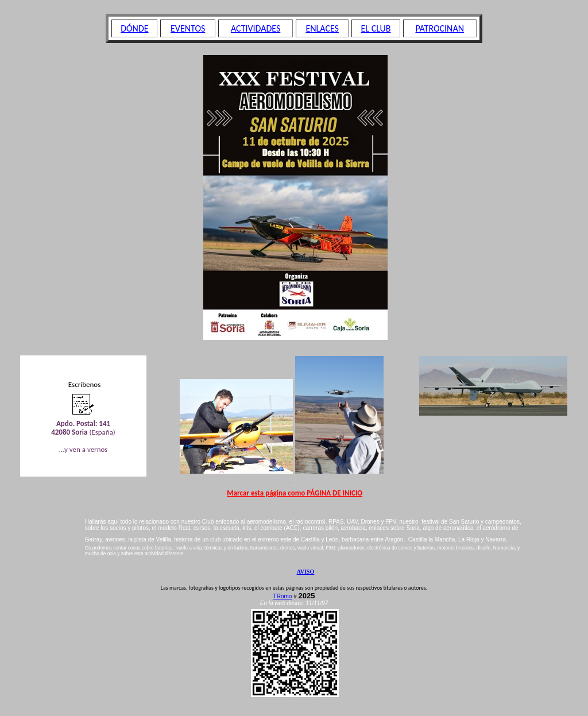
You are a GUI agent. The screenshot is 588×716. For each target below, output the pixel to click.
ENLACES (322, 28)
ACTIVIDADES (256, 28)
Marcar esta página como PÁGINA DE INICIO (295, 493)
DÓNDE (134, 28)
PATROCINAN (440, 28)
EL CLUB (376, 28)
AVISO (305, 572)
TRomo (283, 596)
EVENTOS (188, 28)
